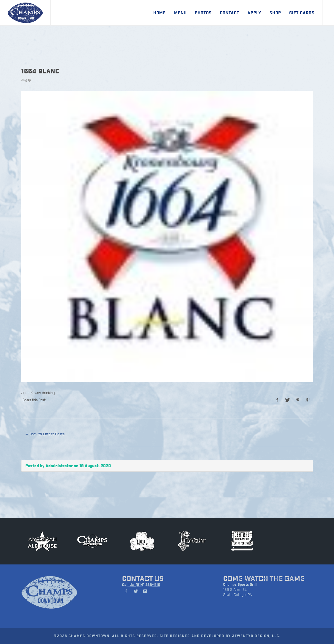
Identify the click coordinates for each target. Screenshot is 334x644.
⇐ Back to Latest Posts (45, 434)
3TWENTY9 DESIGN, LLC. (256, 636)
